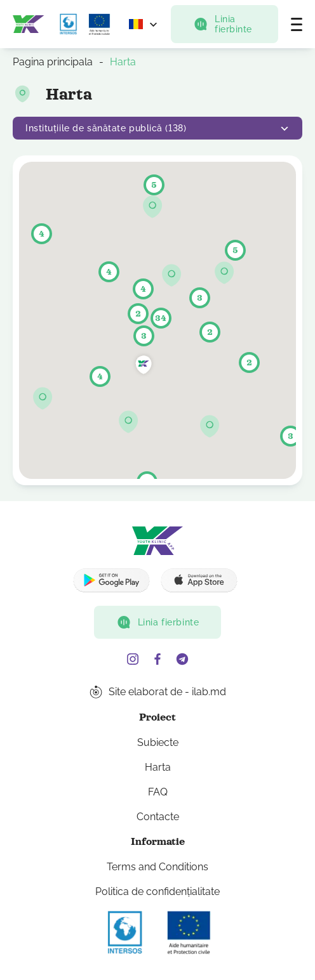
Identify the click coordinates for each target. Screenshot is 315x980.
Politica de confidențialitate (157, 892)
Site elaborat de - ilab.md (167, 692)
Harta (158, 767)
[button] (129, 422)
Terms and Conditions (157, 867)
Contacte (158, 817)
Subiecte (158, 742)
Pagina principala (53, 62)
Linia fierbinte (223, 24)
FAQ (158, 792)
